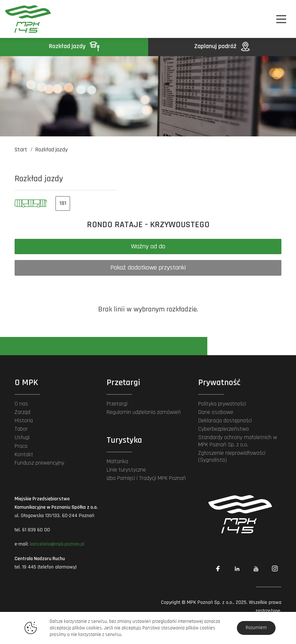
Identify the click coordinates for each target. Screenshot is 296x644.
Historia (24, 421)
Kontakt (24, 455)
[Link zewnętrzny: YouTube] (256, 569)
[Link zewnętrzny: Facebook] (218, 569)
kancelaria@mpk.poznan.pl (57, 544)
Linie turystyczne (126, 470)
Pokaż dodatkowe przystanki (148, 267)
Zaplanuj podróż (222, 46)
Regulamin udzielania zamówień (144, 412)
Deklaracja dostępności (225, 421)
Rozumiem (256, 628)
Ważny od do (148, 246)
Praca (21, 446)
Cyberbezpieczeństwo (224, 429)
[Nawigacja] (281, 19)
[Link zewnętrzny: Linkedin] (237, 569)
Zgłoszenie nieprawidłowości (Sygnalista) (232, 457)
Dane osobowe (216, 412)
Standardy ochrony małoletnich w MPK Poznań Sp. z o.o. (238, 441)
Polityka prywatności (222, 404)
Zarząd (22, 412)
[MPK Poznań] (26, 19)
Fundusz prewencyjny (39, 463)
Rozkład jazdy (74, 46)
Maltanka (117, 461)
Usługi (22, 437)
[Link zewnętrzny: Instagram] (275, 569)
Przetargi (117, 404)
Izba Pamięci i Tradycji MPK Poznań (146, 478)
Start (21, 150)
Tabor (21, 429)
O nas (21, 404)
